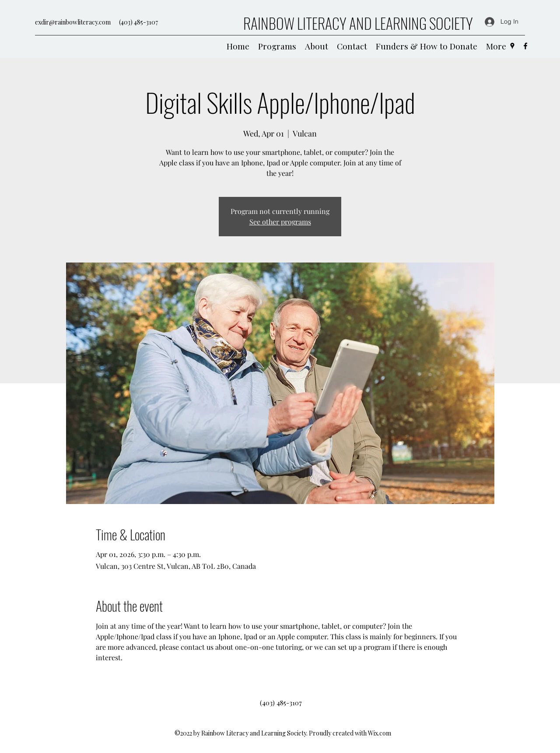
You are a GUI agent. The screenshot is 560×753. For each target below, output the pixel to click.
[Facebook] (525, 46)
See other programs (280, 222)
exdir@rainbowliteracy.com (73, 22)
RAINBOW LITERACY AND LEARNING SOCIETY (358, 23)
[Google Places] (512, 46)
